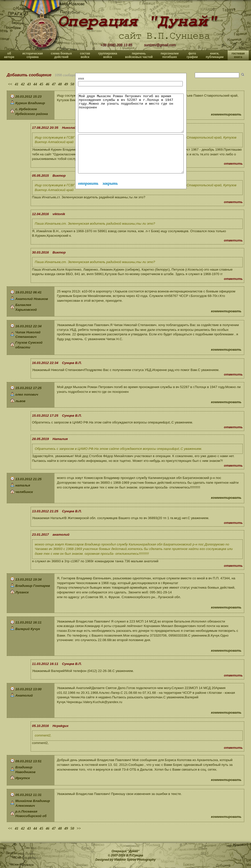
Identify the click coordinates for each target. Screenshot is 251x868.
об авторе (9, 55)
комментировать (226, 114)
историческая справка (33, 55)
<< (10, 84)
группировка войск (108, 55)
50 (72, 84)
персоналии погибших (170, 55)
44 (35, 84)
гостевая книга (238, 55)
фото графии (192, 55)
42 (23, 84)
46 (48, 84)
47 (54, 84)
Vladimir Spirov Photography (135, 860)
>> (79, 828)
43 (29, 84)
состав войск (85, 55)
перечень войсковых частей (139, 55)
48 (60, 84)
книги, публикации (215, 55)
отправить (88, 198)
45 (41, 84)
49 (66, 84)
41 (17, 84)
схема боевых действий (61, 55)
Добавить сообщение (29, 75)
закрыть (110, 198)
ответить (233, 164)
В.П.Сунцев (135, 855)
